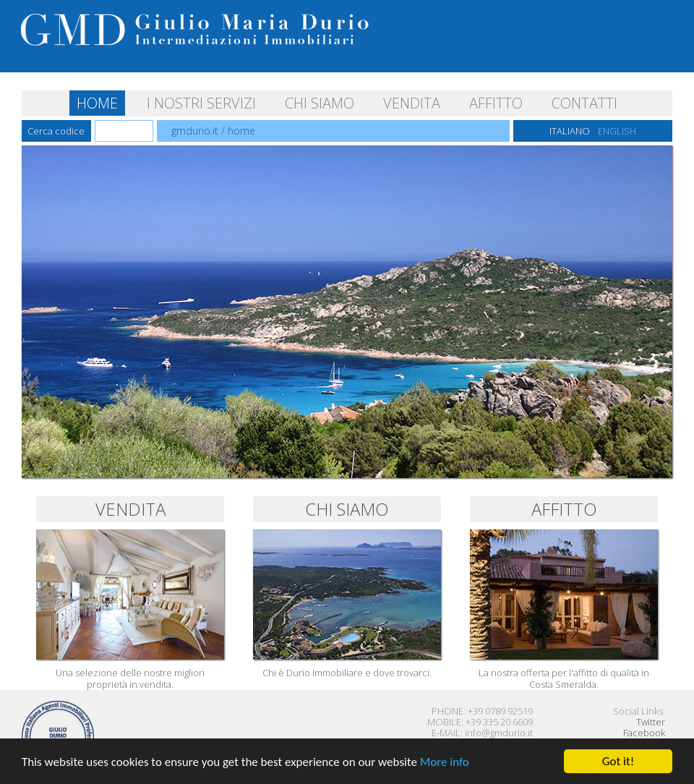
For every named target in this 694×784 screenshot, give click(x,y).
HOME (97, 103)
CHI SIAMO (320, 103)
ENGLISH (617, 131)
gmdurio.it (195, 131)
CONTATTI (584, 103)
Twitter (651, 722)
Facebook (644, 733)
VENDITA (412, 103)
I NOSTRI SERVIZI (201, 103)
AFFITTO (496, 103)
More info (445, 762)
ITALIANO (570, 131)
